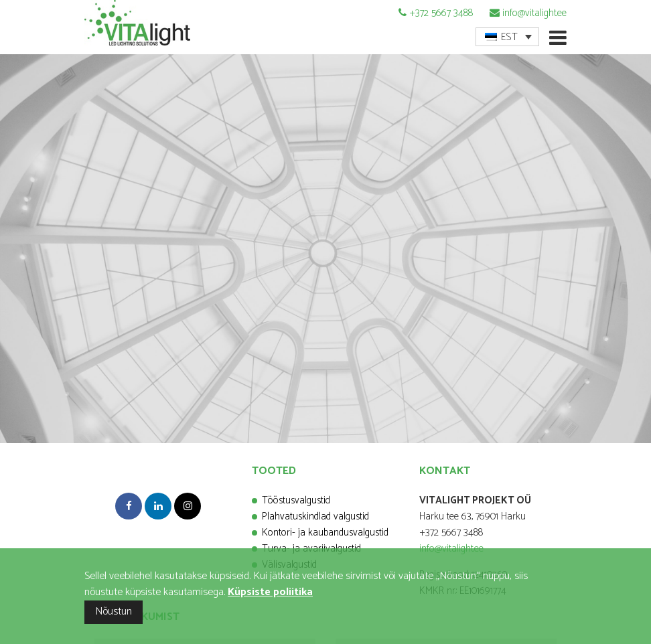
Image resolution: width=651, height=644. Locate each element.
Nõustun (114, 612)
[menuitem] (507, 37)
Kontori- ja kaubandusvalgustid (325, 533)
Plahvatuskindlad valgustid (315, 516)
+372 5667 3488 (441, 13)
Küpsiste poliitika (270, 592)
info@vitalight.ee (534, 13)
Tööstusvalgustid (296, 500)
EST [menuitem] (509, 37)
